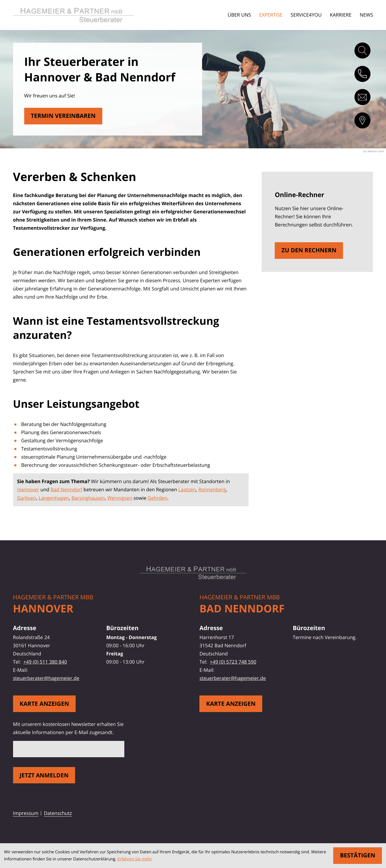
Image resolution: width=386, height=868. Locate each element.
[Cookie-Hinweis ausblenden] (358, 856)
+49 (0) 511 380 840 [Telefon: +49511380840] (45, 662)
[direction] (362, 120)
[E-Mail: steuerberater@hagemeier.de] (362, 97)
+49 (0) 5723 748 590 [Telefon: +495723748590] (233, 662)
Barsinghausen (88, 498)
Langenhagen (54, 498)
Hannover (28, 490)
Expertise (271, 15)
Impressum (26, 813)
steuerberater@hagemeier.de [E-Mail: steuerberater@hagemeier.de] (46, 678)
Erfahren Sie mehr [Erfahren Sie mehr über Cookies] (135, 859)
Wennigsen (121, 498)
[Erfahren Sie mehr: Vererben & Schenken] (63, 116)
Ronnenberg (212, 490)
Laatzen (187, 490)
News (366, 15)
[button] (362, 74)
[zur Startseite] (81, 15)
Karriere (341, 15)
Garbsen (27, 498)
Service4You (306, 15)
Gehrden (158, 498)
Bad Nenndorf (66, 490)
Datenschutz (58, 813)
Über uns (239, 15)
